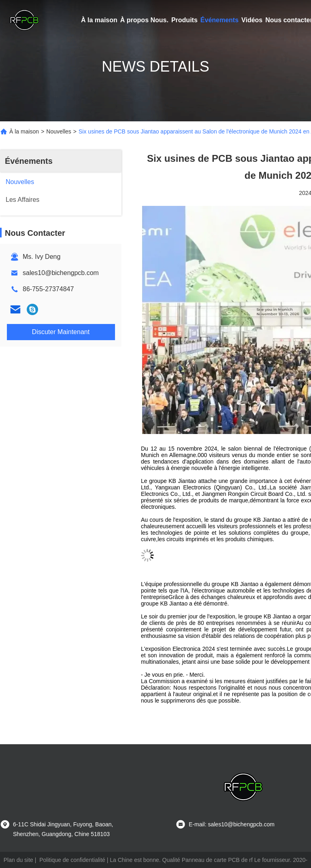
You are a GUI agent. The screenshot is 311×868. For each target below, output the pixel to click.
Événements (219, 20)
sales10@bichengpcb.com (61, 273)
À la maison (99, 20)
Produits (184, 20)
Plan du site (18, 860)
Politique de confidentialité (72, 860)
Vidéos (252, 20)
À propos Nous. (144, 20)
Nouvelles (59, 131)
